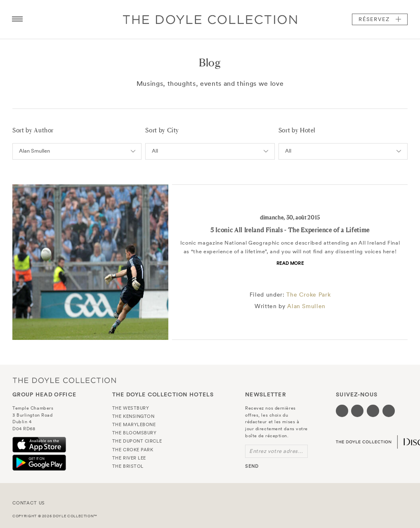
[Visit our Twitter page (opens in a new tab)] (357, 411)
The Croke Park (308, 295)
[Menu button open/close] (17, 19)
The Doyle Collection (64, 380)
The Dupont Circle (137, 441)
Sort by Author (33, 130)
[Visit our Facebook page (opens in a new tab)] (342, 411)
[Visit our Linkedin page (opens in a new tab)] (389, 411)
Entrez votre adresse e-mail (278, 451)
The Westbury (131, 408)
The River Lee (129, 458)
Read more (290, 263)
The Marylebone (134, 424)
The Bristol (128, 466)
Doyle (210, 19)
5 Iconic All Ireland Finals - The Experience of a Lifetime (290, 230)
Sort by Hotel (297, 130)
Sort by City (162, 130)
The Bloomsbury (134, 433)
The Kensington (133, 416)
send (252, 466)
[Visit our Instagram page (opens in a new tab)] (373, 411)
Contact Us (29, 503)
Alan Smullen (306, 306)
